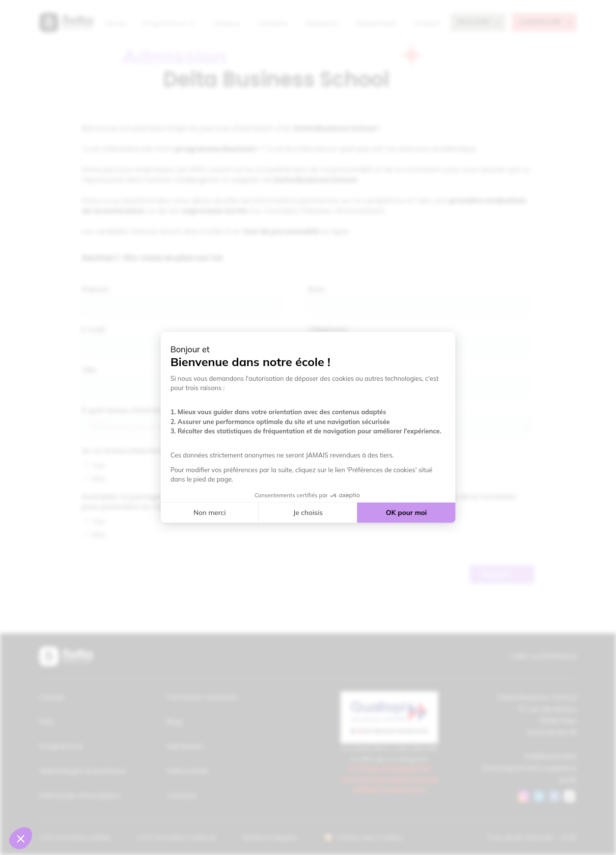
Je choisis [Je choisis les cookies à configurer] (308, 513)
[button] (21, 838)
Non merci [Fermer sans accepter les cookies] (210, 513)
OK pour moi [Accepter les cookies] (406, 513)
